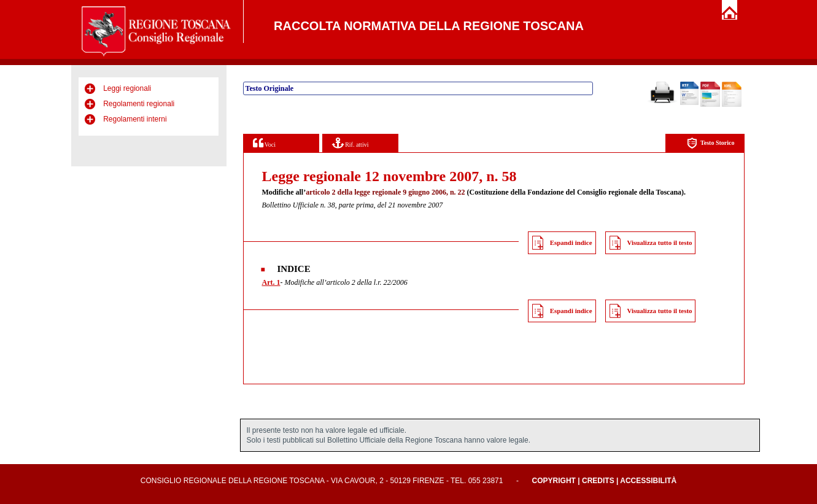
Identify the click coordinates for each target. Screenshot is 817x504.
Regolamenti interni (135, 119)
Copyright (554, 481)
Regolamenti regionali (139, 104)
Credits (598, 481)
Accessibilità (648, 481)
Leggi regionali (127, 88)
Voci (264, 143)
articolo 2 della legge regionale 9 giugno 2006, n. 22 (385, 192)
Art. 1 (271, 282)
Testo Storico (711, 143)
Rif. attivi (350, 143)
